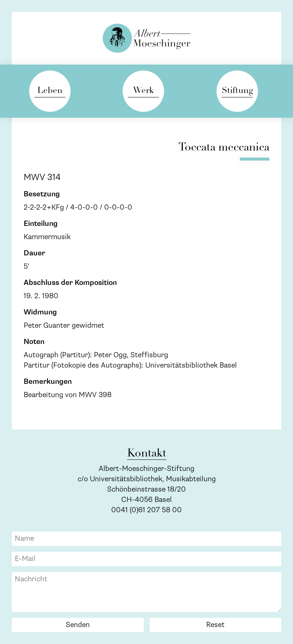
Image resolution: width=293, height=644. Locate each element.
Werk (143, 91)
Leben (50, 91)
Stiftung (237, 91)
